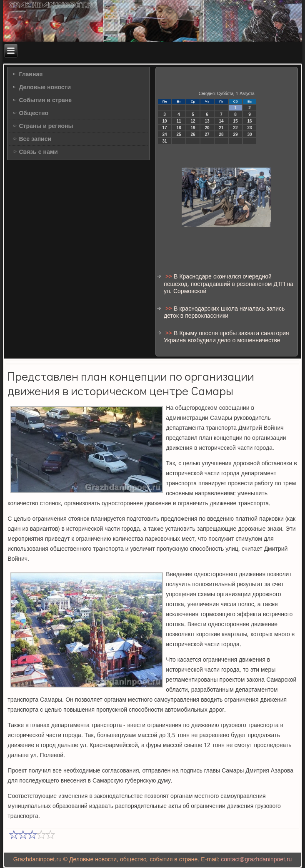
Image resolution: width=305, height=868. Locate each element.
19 (193, 128)
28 (221, 134)
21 (221, 128)
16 (250, 121)
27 (207, 134)
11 (179, 121)
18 (179, 128)
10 (165, 121)
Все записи (35, 139)
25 (179, 134)
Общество (34, 113)
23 (250, 128)
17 (165, 128)
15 (236, 121)
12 (193, 121)
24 (165, 134)
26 (193, 134)
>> (170, 277)
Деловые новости (45, 88)
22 (236, 128)
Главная (31, 75)
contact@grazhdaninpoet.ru (256, 860)
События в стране (45, 100)
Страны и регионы (46, 126)
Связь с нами (38, 152)
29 (236, 134)
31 (165, 141)
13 (207, 121)
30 (250, 134)
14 (221, 121)
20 (207, 128)
